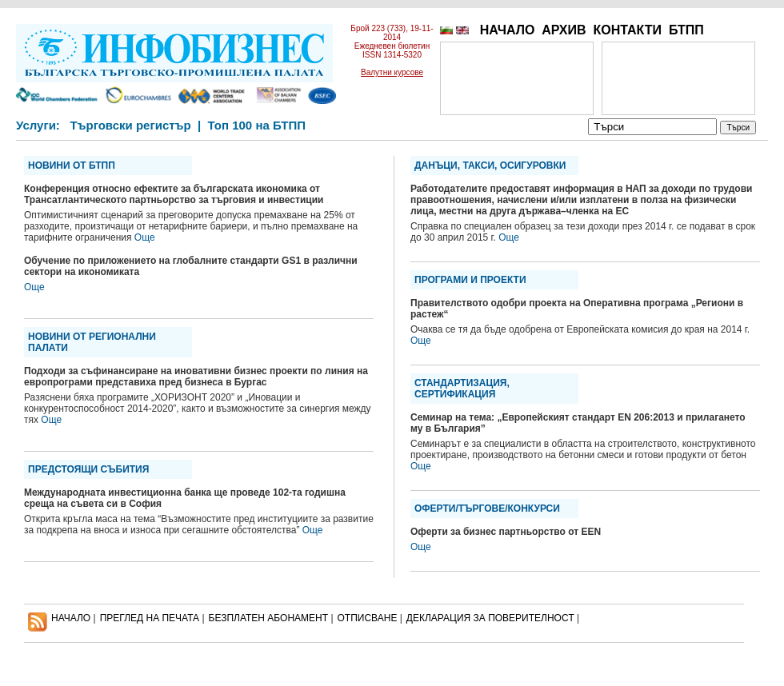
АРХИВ (564, 30)
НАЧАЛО (508, 30)
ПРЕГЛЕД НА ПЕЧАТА (150, 618)
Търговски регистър (130, 125)
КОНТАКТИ (627, 30)
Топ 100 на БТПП (257, 125)
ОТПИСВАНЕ (368, 618)
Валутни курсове (392, 72)
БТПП (686, 30)
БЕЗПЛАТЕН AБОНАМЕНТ (269, 618)
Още (145, 237)
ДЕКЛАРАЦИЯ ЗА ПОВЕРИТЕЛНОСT (490, 618)
